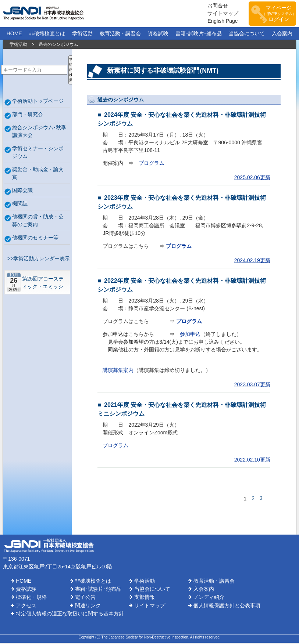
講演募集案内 (118, 371)
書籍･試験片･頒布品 (199, 35)
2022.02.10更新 (252, 461)
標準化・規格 (31, 598)
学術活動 (82, 35)
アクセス (26, 607)
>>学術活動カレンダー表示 (37, 260)
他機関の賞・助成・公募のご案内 (38, 222)
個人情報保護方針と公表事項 (227, 607)
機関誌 (20, 205)
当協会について (247, 35)
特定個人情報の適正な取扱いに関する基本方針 (70, 615)
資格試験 (158, 35)
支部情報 (145, 598)
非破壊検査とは (47, 35)
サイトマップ (219, 14)
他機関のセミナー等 (35, 239)
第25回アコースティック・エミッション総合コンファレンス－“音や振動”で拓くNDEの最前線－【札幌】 (44, 284)
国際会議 (22, 191)
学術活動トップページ (38, 102)
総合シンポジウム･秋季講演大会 (39, 132)
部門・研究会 (28, 115)
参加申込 (190, 335)
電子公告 (85, 598)
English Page (219, 22)
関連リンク (88, 607)
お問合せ (214, 6)
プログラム (152, 164)
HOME (14, 35)
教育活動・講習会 (120, 35)
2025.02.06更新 (252, 178)
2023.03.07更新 (252, 386)
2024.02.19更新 (252, 261)
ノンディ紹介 (209, 598)
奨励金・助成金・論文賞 (38, 174)
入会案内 (282, 35)
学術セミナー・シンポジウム (38, 153)
